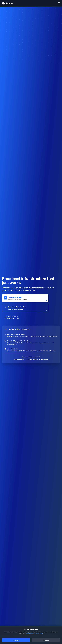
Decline (46, 640)
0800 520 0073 (13, 318)
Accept (16, 640)
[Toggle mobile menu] (59, 3)
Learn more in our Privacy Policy (34, 634)
